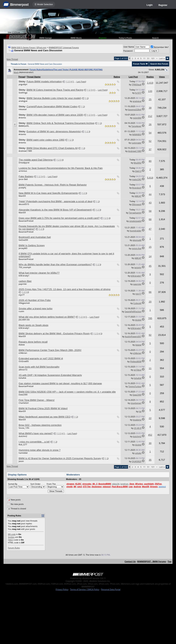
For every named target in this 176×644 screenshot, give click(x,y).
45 (150, 266)
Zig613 (138, 171)
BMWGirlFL (24, 126)
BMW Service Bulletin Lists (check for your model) (54, 98)
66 (150, 292)
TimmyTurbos (135, 386)
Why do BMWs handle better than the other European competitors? (55, 264)
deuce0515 (24, 204)
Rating (117, 77)
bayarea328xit (135, 109)
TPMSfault (137, 84)
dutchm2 (23, 436)
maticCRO (137, 179)
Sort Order (35, 484)
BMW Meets (76, 38)
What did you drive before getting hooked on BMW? (47, 317)
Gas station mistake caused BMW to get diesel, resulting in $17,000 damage (60, 383)
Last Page (81, 81)
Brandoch (137, 188)
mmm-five (137, 248)
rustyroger (137, 143)
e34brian (23, 353)
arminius (23, 171)
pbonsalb (137, 240)
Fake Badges (26, 176)
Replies (150, 77)
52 (150, 141)
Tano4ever (136, 126)
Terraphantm (135, 213)
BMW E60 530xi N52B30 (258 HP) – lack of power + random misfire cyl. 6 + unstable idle (67, 392)
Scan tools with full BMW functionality (39, 367)
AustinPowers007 (133, 336)
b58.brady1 (24, 276)
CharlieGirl (24, 403)
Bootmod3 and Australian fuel (35, 237)
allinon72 (23, 370)
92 (150, 335)
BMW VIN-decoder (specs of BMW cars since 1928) (55, 115)
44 (150, 194)
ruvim (21, 311)
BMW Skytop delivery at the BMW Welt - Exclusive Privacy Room (54, 333)
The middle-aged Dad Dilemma (36, 160)
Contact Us (130, 561)
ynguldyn (23, 84)
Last (162, 58)
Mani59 (22, 196)
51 (148, 58)
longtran (124, 484)
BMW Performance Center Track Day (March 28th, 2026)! (50, 350)
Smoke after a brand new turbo (36, 308)
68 (150, 219)
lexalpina (137, 420)
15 (150, 247)
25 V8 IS (138, 428)
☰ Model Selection (44, 4)
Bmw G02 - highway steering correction (40, 425)
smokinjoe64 (135, 221)
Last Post (133, 77)
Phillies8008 (136, 361)
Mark (16, 72)
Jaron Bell (23, 179)
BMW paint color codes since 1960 (45, 140)
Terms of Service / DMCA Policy (85, 589)
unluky (138, 453)
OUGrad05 (24, 361)
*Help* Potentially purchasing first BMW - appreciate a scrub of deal (55, 201)
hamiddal (23, 453)
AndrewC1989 (25, 151)
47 (150, 229)
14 (150, 256)
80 (150, 161)
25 (150, 99)
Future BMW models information (44, 81)
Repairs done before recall (33, 342)
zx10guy (137, 370)
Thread (22, 77)
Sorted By (13, 484)
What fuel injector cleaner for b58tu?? (39, 273)
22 (150, 418)
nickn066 (137, 118)
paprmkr (23, 284)
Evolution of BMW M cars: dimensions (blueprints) (54, 131)
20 (150, 302)
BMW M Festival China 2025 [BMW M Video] (43, 408)
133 (150, 91)
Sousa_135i (24, 428)
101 (153, 58)
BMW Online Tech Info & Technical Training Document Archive (60, 123)
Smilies (11, 537)
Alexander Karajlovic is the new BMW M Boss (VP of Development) (55, 210)
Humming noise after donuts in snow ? (40, 450)
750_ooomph (25, 267)
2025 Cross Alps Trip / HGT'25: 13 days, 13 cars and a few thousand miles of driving (64, 289)
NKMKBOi (137, 134)
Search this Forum (159, 64)
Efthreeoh (137, 204)
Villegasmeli (24, 303)
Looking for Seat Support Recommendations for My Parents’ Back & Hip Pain (61, 168)
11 (144, 58)
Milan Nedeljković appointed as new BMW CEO (45, 417)
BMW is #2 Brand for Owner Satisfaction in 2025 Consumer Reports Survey (60, 458)
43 (150, 203)
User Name (129, 47)
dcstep (138, 320)
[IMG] (11, 540)
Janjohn (138, 267)
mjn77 (22, 295)
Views (162, 77)
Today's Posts (125, 38)
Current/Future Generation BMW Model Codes (52, 106)
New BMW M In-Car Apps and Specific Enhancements (48, 193)
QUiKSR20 (137, 461)
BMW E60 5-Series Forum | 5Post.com (29, 48)
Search (155, 38)
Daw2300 (23, 395)
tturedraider (136, 231)
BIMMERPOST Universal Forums (64, 48)
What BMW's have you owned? (36, 433)
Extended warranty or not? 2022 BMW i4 (41, 358)
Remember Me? (160, 47)
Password (128, 51)
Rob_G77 (23, 444)
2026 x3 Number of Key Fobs (35, 300)
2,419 (150, 83)
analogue (23, 101)
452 (150, 435)
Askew (22, 345)
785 (150, 318)
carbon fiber (25, 281)
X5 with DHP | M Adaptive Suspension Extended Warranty (50, 375)
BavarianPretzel (26, 221)
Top (170, 561)
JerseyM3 (23, 248)
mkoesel (23, 109)
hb (140, 411)
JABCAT (138, 196)
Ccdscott (137, 303)
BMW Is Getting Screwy (32, 245)
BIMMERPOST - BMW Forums (152, 561)
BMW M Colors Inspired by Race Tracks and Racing (55, 90)
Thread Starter (34, 77)
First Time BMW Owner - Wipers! (37, 400)
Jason (21, 461)
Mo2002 (138, 163)
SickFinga (23, 93)
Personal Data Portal (111, 589)
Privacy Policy (62, 589)
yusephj (22, 188)
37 (150, 149)
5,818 (150, 178)
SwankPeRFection (133, 311)
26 (150, 124)
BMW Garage (46, 38)
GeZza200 (23, 240)
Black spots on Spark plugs (33, 325)
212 (150, 116)
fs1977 (138, 93)
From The (51, 484)
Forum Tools (139, 64)
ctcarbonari (136, 403)
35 (150, 460)
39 (150, 108)
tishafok (22, 378)
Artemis (22, 118)
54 (150, 133)
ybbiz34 (116, 484)
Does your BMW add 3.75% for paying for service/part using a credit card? (59, 218)
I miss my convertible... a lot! (34, 442)
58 (150, 211)
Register (163, 5)
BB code (12, 534)
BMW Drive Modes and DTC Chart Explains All (52, 148)
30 (150, 443)
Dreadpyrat (24, 163)
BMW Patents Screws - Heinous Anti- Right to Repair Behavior (53, 185)
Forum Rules (14, 548)
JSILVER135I (24, 320)
